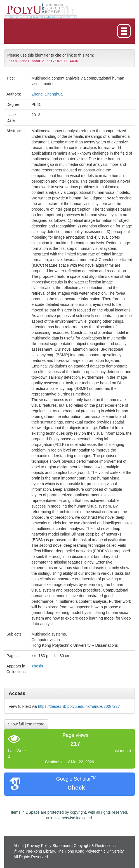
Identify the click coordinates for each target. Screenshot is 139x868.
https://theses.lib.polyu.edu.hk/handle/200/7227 (79, 706)
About (19, 846)
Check (76, 787)
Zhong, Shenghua (47, 94)
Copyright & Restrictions (95, 846)
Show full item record (26, 724)
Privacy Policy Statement (49, 846)
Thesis (37, 666)
